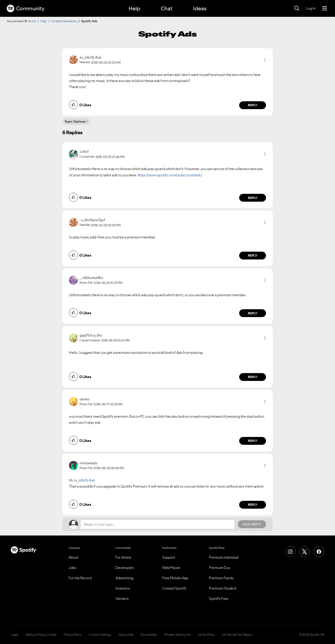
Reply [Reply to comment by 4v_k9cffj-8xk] (253, 105)
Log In (311, 8)
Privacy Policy (72, 635)
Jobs (72, 568)
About (73, 557)
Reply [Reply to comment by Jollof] (253, 198)
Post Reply (252, 524)
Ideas (200, 8)
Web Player (171, 568)
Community (26, 9)
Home (32, 21)
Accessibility (149, 635)
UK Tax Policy (206, 635)
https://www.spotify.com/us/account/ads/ (170, 175)
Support (169, 557)
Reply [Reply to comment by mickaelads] (253, 505)
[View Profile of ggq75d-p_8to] (91, 335)
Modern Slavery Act (177, 635)
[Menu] (325, 9)
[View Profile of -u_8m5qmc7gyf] (92, 220)
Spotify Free (219, 599)
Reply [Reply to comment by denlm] (253, 441)
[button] (265, 60)
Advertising (124, 578)
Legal (14, 635)
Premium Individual (224, 557)
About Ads (126, 635)
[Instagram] (290, 552)
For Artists (123, 557)
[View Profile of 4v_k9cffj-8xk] (90, 57)
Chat (167, 8)
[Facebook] (319, 552)
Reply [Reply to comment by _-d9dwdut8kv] (253, 313)
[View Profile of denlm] (85, 399)
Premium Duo (220, 568)
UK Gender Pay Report (237, 635)
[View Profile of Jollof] (84, 151)
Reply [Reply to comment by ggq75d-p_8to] (253, 377)
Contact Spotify (174, 588)
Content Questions (64, 21)
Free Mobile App (175, 578)
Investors (123, 588)
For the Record (80, 578)
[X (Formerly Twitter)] (305, 552)
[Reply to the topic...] (157, 524)
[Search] (297, 9)
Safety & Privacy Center (41, 635)
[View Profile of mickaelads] (88, 463)
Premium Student (223, 588)
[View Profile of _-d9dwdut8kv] (91, 278)
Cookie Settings (100, 635)
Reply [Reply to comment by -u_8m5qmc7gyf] (253, 255)
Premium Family (221, 578)
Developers (125, 568)
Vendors (122, 599)
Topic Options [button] (75, 121)
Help (134, 8)
